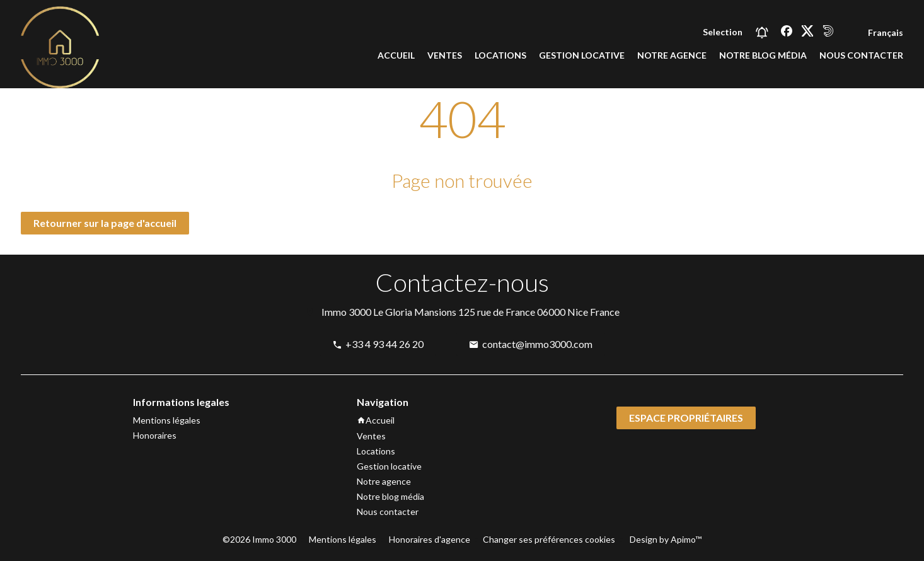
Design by (665, 539)
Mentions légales (343, 539)
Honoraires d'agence (430, 539)
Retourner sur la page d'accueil (105, 223)
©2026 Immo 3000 (259, 539)
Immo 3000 (346, 312)
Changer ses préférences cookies (549, 539)
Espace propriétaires (686, 418)
